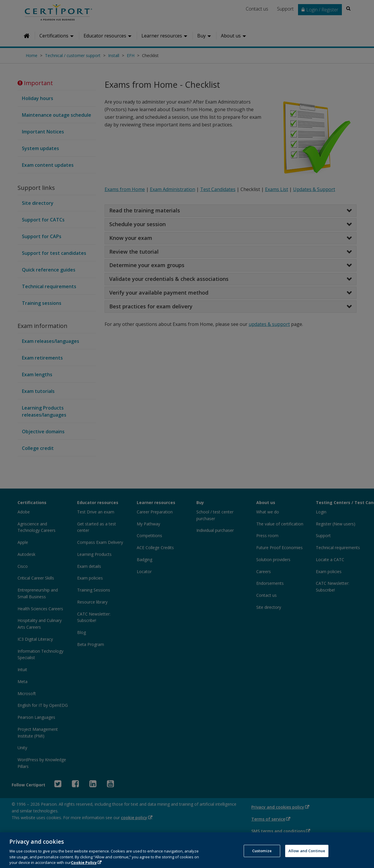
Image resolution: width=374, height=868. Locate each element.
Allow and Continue (307, 859)
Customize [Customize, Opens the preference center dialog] (262, 859)
